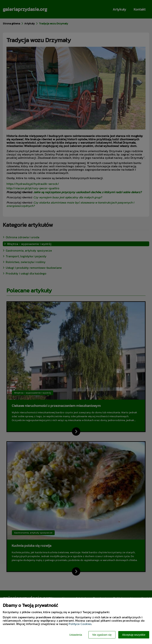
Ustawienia (76, 635)
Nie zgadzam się (102, 635)
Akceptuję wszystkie (134, 635)
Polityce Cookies (80, 624)
